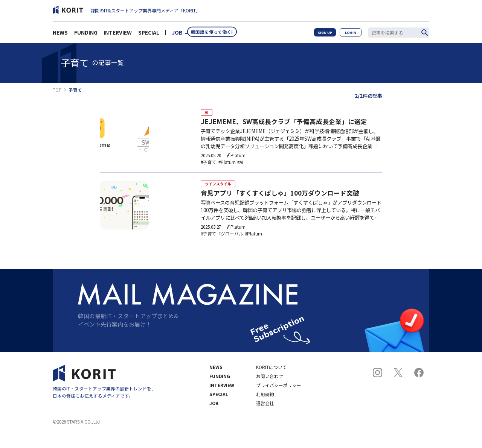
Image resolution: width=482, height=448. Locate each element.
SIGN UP (323, 34)
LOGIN (350, 34)
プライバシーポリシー (279, 400)
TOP (57, 90)
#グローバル (231, 244)
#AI (240, 165)
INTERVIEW (118, 35)
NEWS (60, 35)
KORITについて (272, 382)
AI (207, 113)
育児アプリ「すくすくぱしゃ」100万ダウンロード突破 (280, 203)
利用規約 (265, 409)
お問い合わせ (270, 391)
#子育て (209, 165)
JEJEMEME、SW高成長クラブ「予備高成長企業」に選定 (284, 125)
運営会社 (265, 418)
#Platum (227, 165)
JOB (177, 35)
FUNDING (86, 35)
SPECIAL (149, 35)
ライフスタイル (218, 192)
